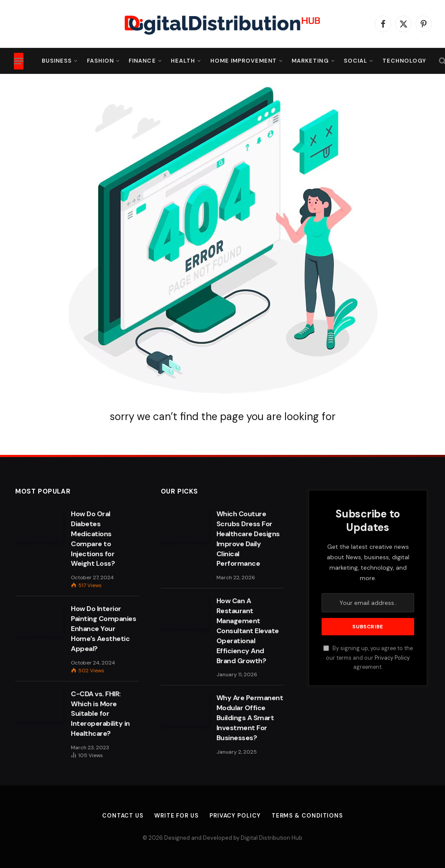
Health (183, 61)
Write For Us (176, 816)
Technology (404, 61)
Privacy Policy (392, 658)
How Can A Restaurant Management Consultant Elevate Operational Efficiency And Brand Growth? (248, 631)
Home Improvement (244, 61)
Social (355, 61)
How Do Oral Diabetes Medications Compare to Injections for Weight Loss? (93, 539)
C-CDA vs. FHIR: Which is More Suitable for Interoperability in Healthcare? (100, 714)
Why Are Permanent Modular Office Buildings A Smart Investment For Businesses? (250, 718)
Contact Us (123, 816)
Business (57, 61)
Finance (142, 61)
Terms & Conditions (307, 816)
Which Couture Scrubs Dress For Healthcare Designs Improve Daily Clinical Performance (248, 539)
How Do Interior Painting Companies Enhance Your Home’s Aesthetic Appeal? (103, 629)
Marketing (310, 61)
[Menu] (19, 61)
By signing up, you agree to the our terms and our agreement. (368, 658)
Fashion (100, 61)
